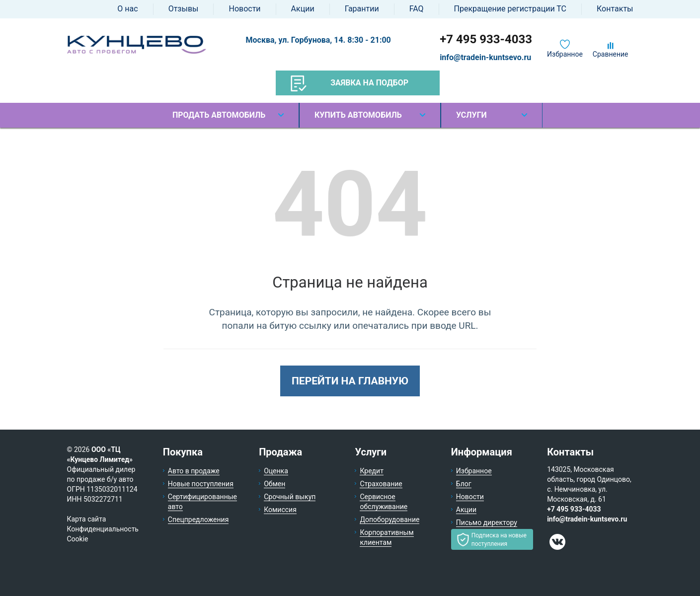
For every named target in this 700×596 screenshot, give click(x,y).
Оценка (276, 471)
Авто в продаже (194, 471)
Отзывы (184, 9)
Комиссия (280, 510)
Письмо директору (487, 522)
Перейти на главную (350, 381)
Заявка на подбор (350, 83)
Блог (464, 484)
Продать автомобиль (219, 115)
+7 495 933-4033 (486, 39)
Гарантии (362, 9)
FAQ (417, 9)
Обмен (274, 484)
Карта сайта (87, 519)
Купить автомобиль (358, 115)
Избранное (565, 54)
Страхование (381, 484)
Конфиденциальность (103, 529)
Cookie (78, 539)
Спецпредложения (198, 520)
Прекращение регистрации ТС (510, 9)
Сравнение (611, 54)
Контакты (615, 9)
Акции (303, 9)
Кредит (371, 471)
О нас (127, 9)
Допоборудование (389, 520)
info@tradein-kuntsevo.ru (485, 57)
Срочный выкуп (290, 497)
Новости (244, 9)
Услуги (471, 115)
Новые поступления (201, 484)
